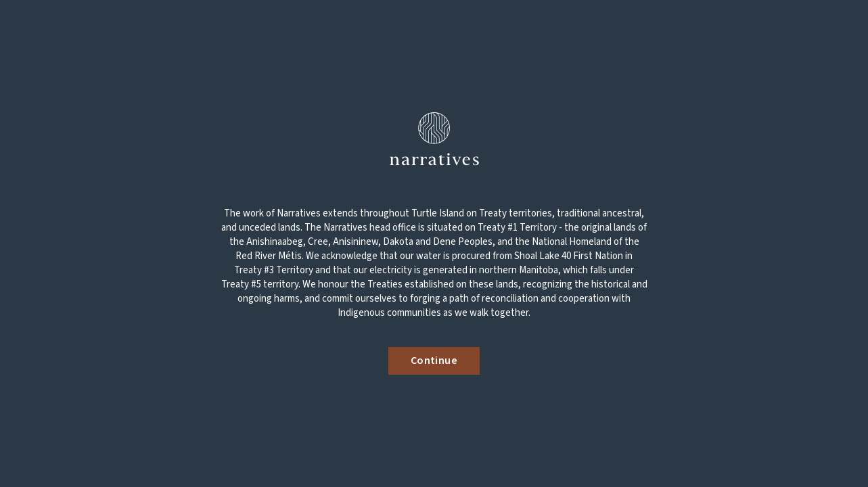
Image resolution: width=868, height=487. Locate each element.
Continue (434, 361)
